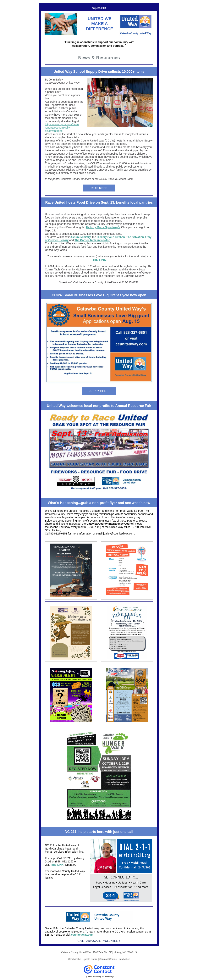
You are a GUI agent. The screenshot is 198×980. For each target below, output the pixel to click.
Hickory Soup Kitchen (111, 237)
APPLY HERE (99, 391)
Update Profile (90, 959)
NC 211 (49, 845)
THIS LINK (99, 260)
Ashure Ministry (81, 237)
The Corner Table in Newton (92, 240)
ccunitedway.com (82, 935)
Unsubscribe (74, 959)
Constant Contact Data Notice (115, 959)
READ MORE (99, 188)
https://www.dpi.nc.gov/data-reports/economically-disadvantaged (62, 128)
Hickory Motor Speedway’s (103, 227)
